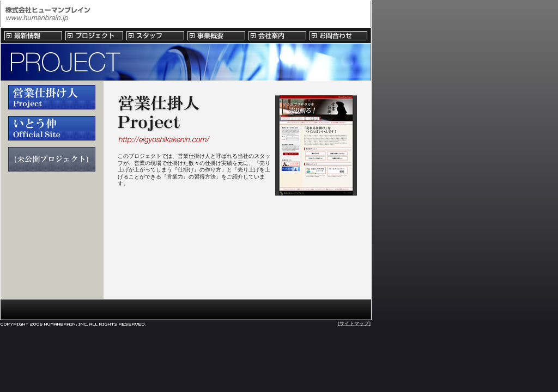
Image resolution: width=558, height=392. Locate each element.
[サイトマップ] (354, 323)
